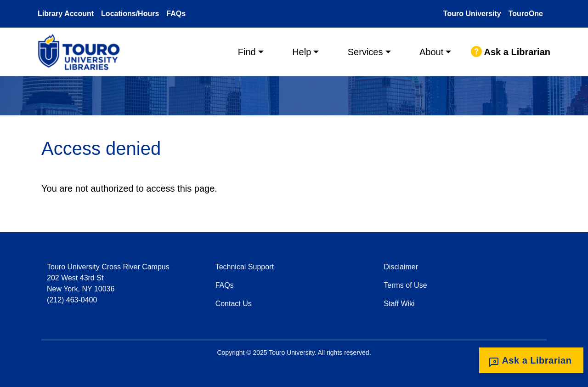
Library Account (66, 14)
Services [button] (365, 52)
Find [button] (247, 52)
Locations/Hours (130, 14)
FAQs (176, 14)
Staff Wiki (399, 304)
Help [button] (302, 52)
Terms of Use (405, 285)
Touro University (472, 14)
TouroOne (526, 14)
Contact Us (234, 304)
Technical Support (245, 267)
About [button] (431, 52)
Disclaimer (401, 267)
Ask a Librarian (511, 52)
